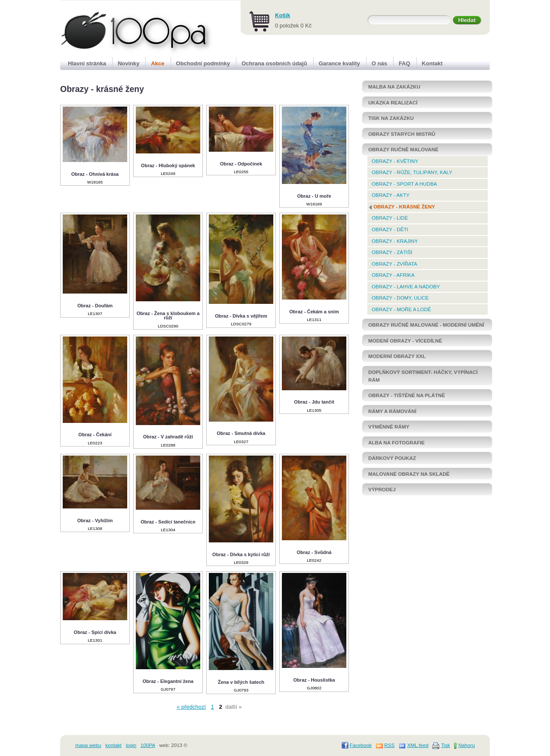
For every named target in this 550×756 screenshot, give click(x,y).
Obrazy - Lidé (390, 218)
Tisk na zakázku (391, 118)
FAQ (405, 63)
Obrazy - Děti (390, 229)
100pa (127, 29)
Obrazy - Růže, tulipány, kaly (412, 172)
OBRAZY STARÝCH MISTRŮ (402, 134)
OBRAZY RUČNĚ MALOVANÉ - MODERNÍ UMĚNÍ (426, 325)
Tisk (445, 745)
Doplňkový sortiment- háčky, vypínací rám (423, 376)
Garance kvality (339, 63)
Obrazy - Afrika (393, 275)
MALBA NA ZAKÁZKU (394, 87)
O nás (379, 63)
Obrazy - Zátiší (392, 252)
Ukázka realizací (393, 103)
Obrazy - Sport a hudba (404, 184)
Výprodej (382, 489)
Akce (157, 63)
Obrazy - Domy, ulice (400, 298)
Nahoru (467, 745)
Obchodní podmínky (203, 63)
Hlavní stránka (87, 63)
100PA (148, 745)
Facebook (361, 745)
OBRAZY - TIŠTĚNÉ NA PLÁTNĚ (407, 395)
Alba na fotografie (396, 442)
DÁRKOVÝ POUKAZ (392, 458)
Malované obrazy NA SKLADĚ (409, 474)
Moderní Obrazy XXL (397, 356)
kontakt (113, 745)
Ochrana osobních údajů (274, 63)
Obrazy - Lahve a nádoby (406, 286)
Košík (283, 15)
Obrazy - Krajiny (395, 241)
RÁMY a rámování (392, 411)
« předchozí (191, 707)
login (131, 745)
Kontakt (432, 63)
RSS (389, 745)
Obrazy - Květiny (395, 161)
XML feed (418, 745)
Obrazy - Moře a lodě (401, 309)
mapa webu (88, 745)
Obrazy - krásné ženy (404, 207)
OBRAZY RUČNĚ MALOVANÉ (403, 149)
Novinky (129, 63)
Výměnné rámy (389, 427)
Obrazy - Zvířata (394, 264)
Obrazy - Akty (391, 195)
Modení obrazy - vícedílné (405, 341)
